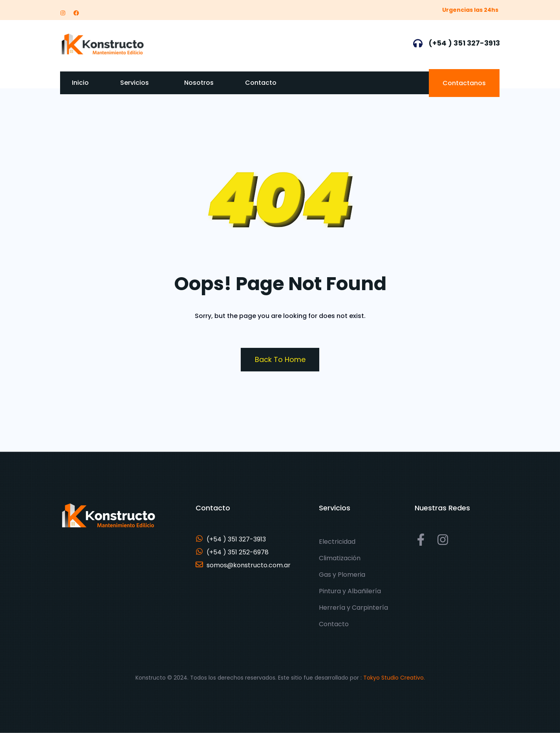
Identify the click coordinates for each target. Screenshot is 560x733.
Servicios (135, 83)
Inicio (80, 83)
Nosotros (199, 83)
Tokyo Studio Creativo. (394, 678)
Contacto (261, 83)
